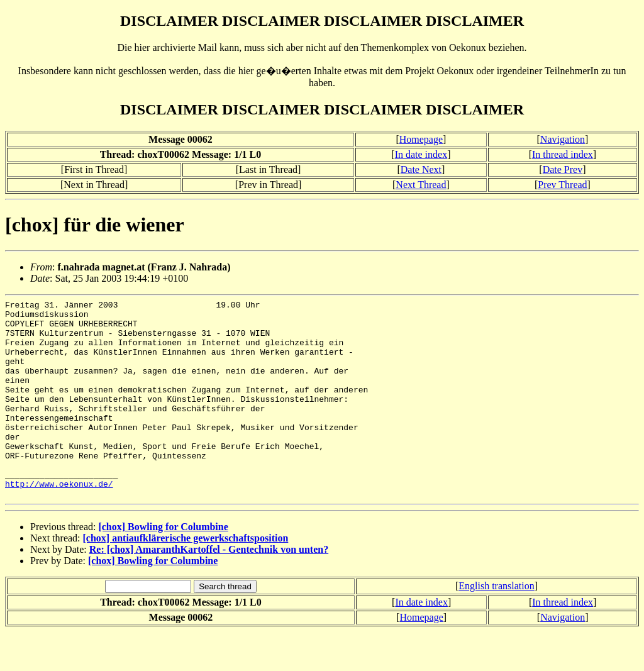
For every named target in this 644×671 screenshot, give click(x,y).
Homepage (421, 139)
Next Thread (421, 185)
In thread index (563, 154)
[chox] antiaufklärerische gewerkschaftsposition (186, 578)
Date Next (421, 169)
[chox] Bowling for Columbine (163, 566)
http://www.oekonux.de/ (59, 521)
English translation (496, 625)
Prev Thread (562, 185)
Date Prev (563, 169)
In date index (421, 154)
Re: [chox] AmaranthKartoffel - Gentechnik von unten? (209, 589)
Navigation (563, 139)
